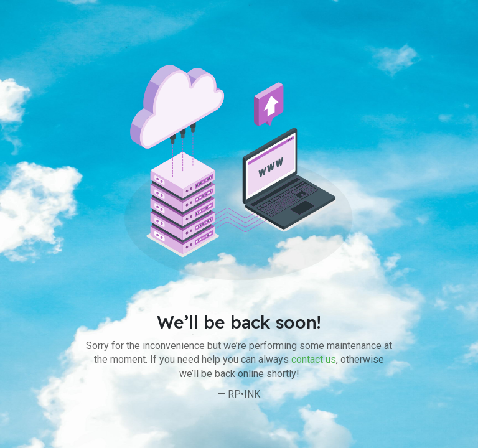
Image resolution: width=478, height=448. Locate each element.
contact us (314, 359)
